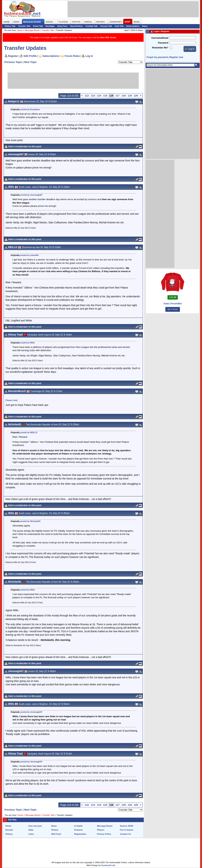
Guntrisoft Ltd (108, 865)
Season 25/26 (127, 826)
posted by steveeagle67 (31, 195)
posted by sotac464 (30, 255)
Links (31, 834)
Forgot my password (157, 57)
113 (93, 96)
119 (130, 96)
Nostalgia (50, 26)
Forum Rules (72, 56)
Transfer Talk (24, 26)
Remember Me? (160, 48)
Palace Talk (10, 26)
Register (13, 56)
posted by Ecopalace (30, 109)
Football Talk (92, 26)
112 (87, 96)
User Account (35, 826)
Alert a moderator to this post (25, 146)
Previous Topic (13, 62)
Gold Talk (119, 26)
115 (105, 96)
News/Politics (76, 26)
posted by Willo (28, 343)
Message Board (32, 30)
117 (117, 96)
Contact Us (126, 834)
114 (99, 96)
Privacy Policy (104, 834)
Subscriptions (133, 26)
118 (124, 96)
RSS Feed (56, 834)
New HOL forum (108, 37)
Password (163, 43)
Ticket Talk (38, 26)
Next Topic (30, 62)
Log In (89, 56)
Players (101, 830)
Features (79, 830)
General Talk (106, 26)
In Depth (78, 826)
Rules (145, 26)
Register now (176, 57)
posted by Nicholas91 (30, 521)
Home (20, 30)
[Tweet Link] (12, 400)
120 (136, 96)
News (54, 826)
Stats (31, 830)
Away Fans (62, 26)
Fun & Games (127, 830)
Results (9, 830)
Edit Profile (30, 56)
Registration (80, 834)
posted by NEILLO (29, 432)
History (9, 834)
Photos (55, 830)
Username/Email (160, 38)
